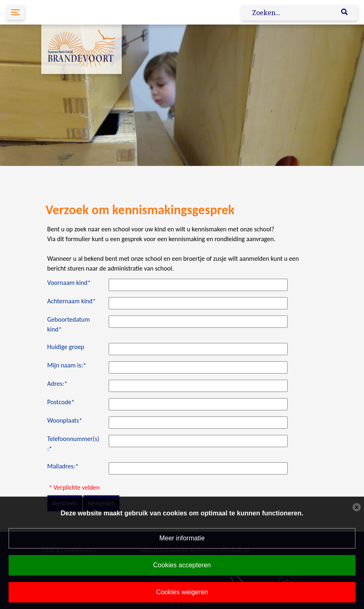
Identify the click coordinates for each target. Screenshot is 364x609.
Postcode (61, 402)
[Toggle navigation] (15, 12)
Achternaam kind (72, 301)
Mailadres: (63, 466)
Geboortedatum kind (69, 324)
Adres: (58, 384)
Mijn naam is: (67, 365)
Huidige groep (66, 347)
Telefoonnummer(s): (74, 444)
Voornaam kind (69, 283)
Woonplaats (65, 420)
